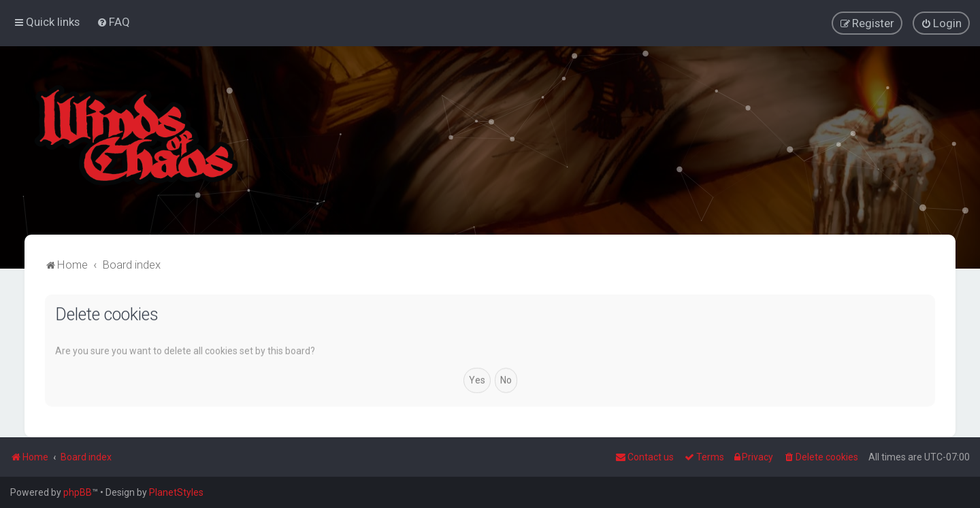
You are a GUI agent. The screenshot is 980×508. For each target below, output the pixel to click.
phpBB (78, 492)
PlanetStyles (176, 492)
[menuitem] (113, 22)
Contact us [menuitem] (644, 457)
